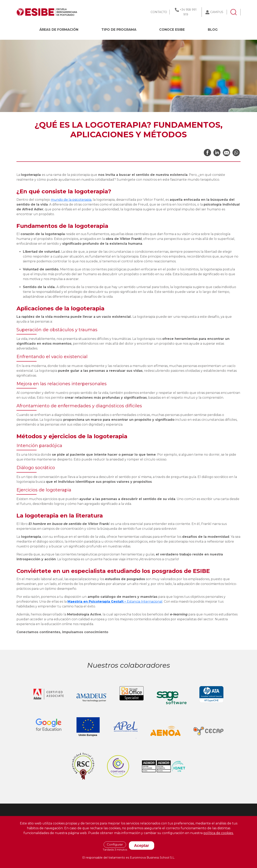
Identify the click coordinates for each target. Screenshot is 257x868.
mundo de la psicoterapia (71, 200)
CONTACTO (159, 12)
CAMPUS (217, 12)
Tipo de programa (119, 30)
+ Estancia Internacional (115, 602)
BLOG (213, 30)
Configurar (115, 844)
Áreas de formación (59, 30)
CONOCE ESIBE (172, 30)
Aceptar (142, 846)
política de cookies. (218, 833)
